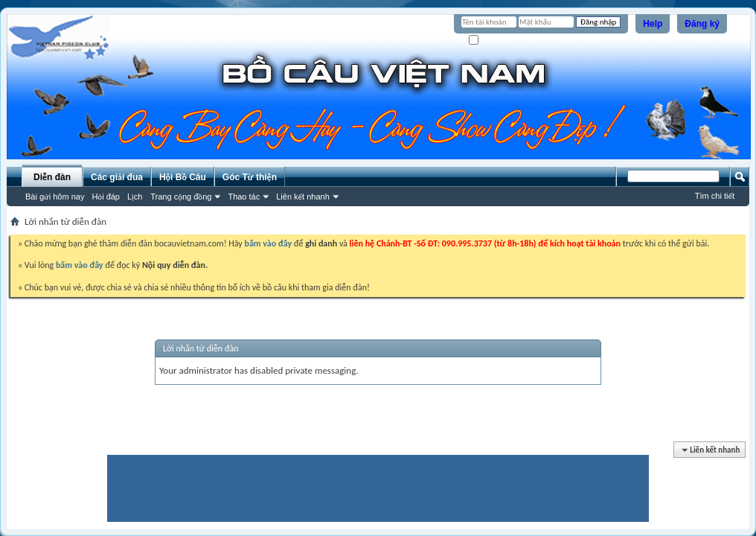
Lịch (135, 197)
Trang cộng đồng (181, 197)
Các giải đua (117, 177)
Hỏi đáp (106, 197)
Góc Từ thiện (250, 177)
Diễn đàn (52, 177)
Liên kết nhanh (303, 197)
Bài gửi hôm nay (55, 197)
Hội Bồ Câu (183, 177)
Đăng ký (702, 24)
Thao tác (244, 197)
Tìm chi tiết (715, 196)
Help (653, 24)
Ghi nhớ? (490, 41)
